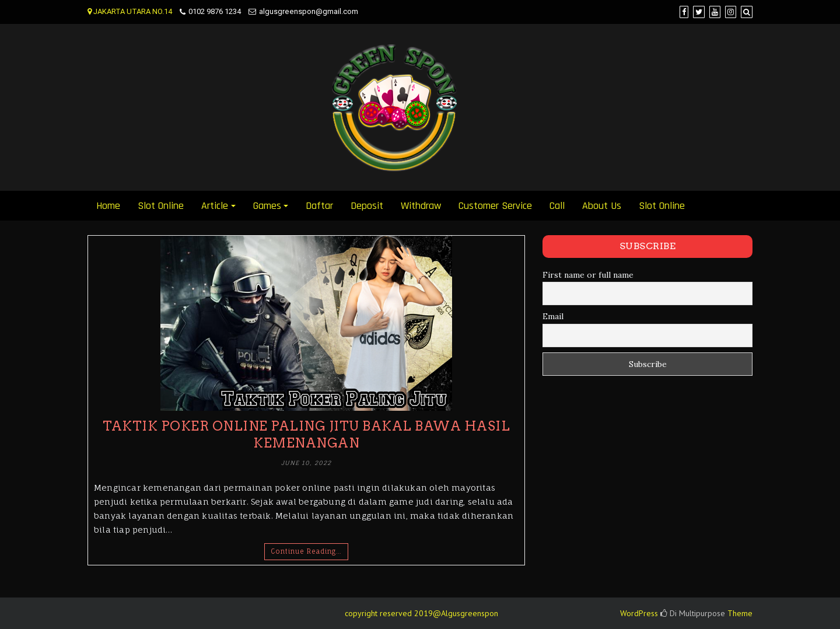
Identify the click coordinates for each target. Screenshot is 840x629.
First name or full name (588, 275)
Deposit (367, 206)
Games (267, 206)
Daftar (319, 206)
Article (215, 206)
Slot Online (161, 206)
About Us (602, 206)
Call (557, 206)
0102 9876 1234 (215, 11)
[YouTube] (715, 12)
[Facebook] (684, 12)
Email (553, 316)
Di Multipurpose (693, 613)
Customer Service (495, 206)
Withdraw (421, 206)
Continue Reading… (306, 551)
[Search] (747, 12)
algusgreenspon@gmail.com (309, 11)
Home (108, 206)
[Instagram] (731, 12)
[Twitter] (699, 12)
